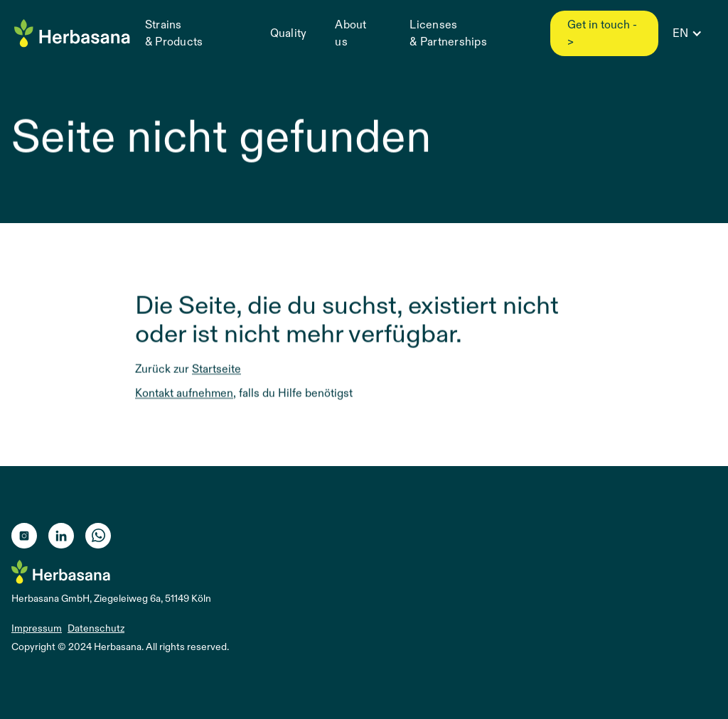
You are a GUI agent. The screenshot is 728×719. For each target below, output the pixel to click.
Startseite (216, 369)
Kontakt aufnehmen (184, 393)
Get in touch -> (602, 33)
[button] (686, 33)
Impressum (37, 628)
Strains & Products (174, 33)
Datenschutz (96, 628)
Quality (289, 33)
